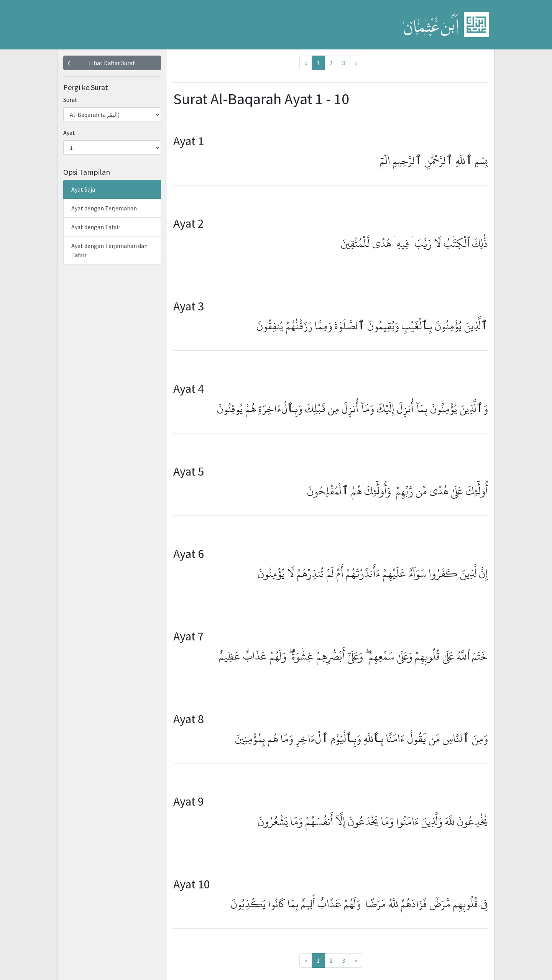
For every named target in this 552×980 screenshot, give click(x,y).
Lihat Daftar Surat (112, 63)
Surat (70, 100)
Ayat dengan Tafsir (96, 227)
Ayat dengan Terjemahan (104, 208)
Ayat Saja (83, 189)
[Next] (356, 63)
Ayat (69, 133)
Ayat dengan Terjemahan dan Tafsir (109, 250)
